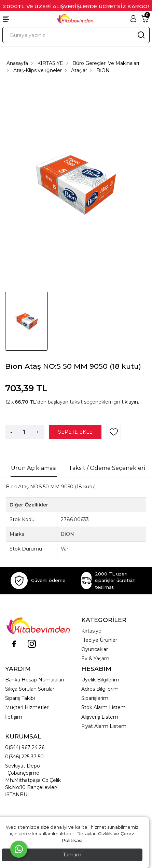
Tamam (72, 855)
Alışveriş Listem (100, 717)
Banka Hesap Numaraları (34, 680)
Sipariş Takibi (20, 698)
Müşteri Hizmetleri (27, 707)
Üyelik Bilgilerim (100, 680)
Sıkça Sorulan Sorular (30, 689)
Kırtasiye (91, 631)
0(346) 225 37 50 (24, 757)
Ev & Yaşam (95, 659)
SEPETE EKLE (75, 432)
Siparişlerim (95, 698)
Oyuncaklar (95, 649)
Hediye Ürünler (99, 640)
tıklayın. (130, 402)
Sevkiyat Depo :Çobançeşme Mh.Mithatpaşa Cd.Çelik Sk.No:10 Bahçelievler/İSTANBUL (33, 780)
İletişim (14, 717)
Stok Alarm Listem (103, 707)
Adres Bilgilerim (100, 689)
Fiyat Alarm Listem (104, 726)
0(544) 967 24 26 (25, 747)
